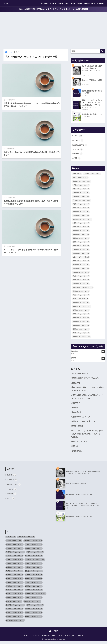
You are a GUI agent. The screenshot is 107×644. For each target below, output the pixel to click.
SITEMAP (100, 3)
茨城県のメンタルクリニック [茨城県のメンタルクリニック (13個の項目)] (81, 322)
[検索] (103, 51)
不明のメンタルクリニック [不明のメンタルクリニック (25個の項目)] (80, 179)
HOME (53, 634)
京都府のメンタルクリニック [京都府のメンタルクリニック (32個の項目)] (81, 190)
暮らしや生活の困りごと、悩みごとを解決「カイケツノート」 (88, 390)
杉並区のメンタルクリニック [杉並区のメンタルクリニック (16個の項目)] (81, 277)
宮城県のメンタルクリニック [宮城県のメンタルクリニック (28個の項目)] (81, 232)
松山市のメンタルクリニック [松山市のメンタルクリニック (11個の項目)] (81, 285)
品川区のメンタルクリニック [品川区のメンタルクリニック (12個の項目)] (81, 209)
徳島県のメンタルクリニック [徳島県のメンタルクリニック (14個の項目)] (81, 254)
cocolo (7, 3)
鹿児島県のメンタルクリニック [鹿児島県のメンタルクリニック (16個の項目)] (81, 338)
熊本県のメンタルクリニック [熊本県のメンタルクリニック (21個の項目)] (81, 304)
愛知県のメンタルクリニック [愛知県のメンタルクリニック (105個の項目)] (81, 266)
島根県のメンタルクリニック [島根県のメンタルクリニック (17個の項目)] (81, 247)
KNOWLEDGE (63, 3)
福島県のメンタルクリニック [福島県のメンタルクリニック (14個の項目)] (81, 315)
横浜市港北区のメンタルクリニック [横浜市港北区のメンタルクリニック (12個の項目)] (83, 288)
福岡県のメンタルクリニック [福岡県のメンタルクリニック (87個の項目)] (81, 311)
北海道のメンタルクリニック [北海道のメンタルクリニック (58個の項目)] (81, 197)
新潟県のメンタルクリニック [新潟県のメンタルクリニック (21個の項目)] (81, 273)
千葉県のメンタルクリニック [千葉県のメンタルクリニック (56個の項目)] (81, 205)
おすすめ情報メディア (80, 375)
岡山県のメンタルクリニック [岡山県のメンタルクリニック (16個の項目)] (81, 243)
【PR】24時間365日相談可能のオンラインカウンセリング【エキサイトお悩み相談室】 (53, 9)
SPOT (73, 3)
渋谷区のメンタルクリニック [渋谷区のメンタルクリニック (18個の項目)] (81, 296)
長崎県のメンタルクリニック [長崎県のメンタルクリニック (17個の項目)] (81, 326)
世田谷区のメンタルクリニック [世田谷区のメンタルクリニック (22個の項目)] (81, 182)
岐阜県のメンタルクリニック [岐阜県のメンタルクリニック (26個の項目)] (81, 239)
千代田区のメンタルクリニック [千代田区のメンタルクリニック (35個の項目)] (81, 201)
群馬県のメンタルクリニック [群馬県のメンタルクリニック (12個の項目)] (81, 319)
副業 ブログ (76, 405)
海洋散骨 (75, 409)
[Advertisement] (53, 30)
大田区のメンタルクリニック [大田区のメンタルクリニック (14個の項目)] (81, 216)
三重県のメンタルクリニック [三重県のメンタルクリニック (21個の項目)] (92, 175)
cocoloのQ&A (90, 3)
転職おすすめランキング (81, 419)
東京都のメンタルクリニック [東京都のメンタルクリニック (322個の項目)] (81, 281)
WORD (79, 150)
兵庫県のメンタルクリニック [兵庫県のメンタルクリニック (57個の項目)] (81, 194)
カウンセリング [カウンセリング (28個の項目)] (77, 175)
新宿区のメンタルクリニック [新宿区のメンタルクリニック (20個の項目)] (81, 269)
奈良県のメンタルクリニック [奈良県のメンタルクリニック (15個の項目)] (81, 228)
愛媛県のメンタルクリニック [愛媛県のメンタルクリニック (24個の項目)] (81, 262)
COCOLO (44, 3)
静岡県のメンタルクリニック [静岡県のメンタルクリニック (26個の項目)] (81, 334)
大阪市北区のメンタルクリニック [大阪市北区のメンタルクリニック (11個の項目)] (82, 220)
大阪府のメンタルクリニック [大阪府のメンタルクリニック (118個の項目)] (81, 224)
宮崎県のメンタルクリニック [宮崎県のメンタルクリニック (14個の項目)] (81, 235)
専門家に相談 (77, 453)
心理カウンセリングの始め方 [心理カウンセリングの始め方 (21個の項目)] (81, 258)
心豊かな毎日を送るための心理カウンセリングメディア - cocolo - (88, 398)
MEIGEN (53, 3)
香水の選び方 (77, 414)
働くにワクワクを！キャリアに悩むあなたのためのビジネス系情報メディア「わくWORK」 (88, 436)
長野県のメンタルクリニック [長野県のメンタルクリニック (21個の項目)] (81, 330)
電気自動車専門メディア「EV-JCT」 (86, 379)
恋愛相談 (75, 449)
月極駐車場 (76, 384)
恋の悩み (73, 359)
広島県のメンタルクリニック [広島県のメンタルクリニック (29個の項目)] (81, 250)
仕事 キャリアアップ (80, 444)
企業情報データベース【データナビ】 (87, 423)
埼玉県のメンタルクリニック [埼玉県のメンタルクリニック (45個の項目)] (81, 213)
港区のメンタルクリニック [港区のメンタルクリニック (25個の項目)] (80, 300)
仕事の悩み (74, 352)
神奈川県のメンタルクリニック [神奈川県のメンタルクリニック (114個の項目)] (81, 307)
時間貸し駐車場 (78, 428)
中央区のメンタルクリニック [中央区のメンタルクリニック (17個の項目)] (81, 186)
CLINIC (80, 3)
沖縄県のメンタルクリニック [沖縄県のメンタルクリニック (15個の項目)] (81, 292)
